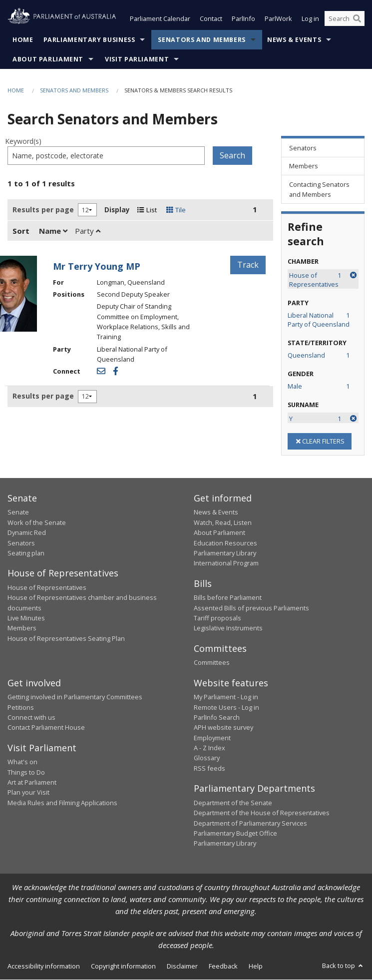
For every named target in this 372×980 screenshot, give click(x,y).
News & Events (294, 40)
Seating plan (26, 553)
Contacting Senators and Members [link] (319, 189)
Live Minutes (26, 618)
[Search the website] (345, 19)
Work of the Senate (37, 522)
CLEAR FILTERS (320, 441)
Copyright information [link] (123, 966)
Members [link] (304, 166)
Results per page (43, 210)
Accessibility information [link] (44, 966)
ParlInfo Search (217, 717)
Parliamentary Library (225, 553)
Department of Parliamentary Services (250, 823)
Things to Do (26, 772)
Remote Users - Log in (226, 707)
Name (53, 231)
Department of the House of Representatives (262, 813)
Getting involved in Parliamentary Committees (75, 697)
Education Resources (225, 543)
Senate (18, 512)
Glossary (207, 758)
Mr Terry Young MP (97, 266)
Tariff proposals (217, 618)
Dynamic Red (27, 533)
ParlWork (278, 19)
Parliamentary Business (89, 40)
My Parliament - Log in (226, 697)
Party (88, 231)
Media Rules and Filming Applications (62, 803)
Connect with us (31, 717)
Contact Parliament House (46, 728)
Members (22, 628)
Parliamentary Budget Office (235, 833)
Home (23, 40)
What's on (22, 762)
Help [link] (256, 966)
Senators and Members (202, 40)
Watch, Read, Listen (223, 522)
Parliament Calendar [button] (160, 19)
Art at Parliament (32, 782)
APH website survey (223, 728)
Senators (21, 543)
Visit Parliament (137, 59)
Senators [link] (303, 148)
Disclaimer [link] (182, 966)
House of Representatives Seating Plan (66, 638)
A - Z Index (209, 748)
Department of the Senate (233, 803)
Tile (176, 210)
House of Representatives (47, 587)
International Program (226, 563)
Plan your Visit (28, 793)
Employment (212, 738)
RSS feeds (209, 768)
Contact (211, 19)
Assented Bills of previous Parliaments (251, 608)
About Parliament (48, 59)
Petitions (21, 707)
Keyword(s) (23, 142)
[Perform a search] (357, 19)
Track (248, 265)
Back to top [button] (343, 966)
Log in (310, 19)
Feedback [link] (223, 966)
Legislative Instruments (228, 628)
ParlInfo (243, 19)
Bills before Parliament (228, 598)
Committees (212, 663)
